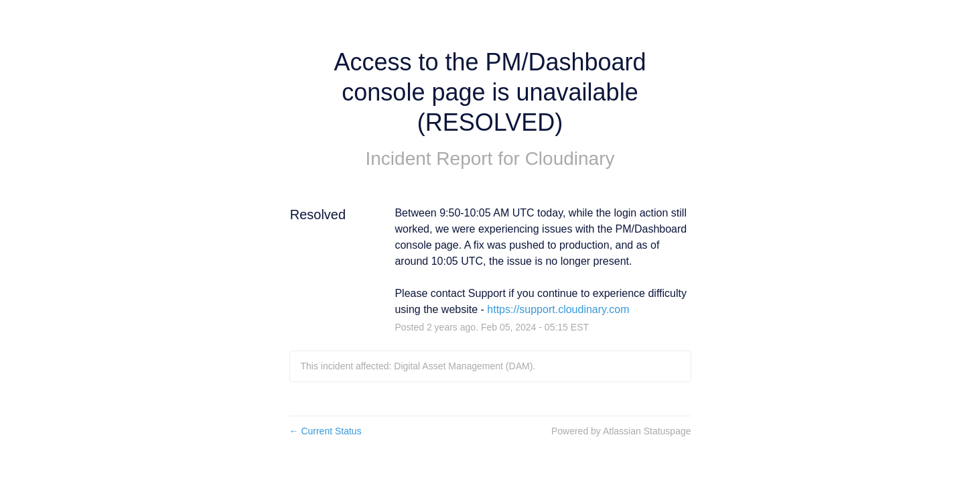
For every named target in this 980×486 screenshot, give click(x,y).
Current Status (326, 431)
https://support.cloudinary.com (558, 309)
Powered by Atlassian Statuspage (621, 431)
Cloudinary (570, 159)
